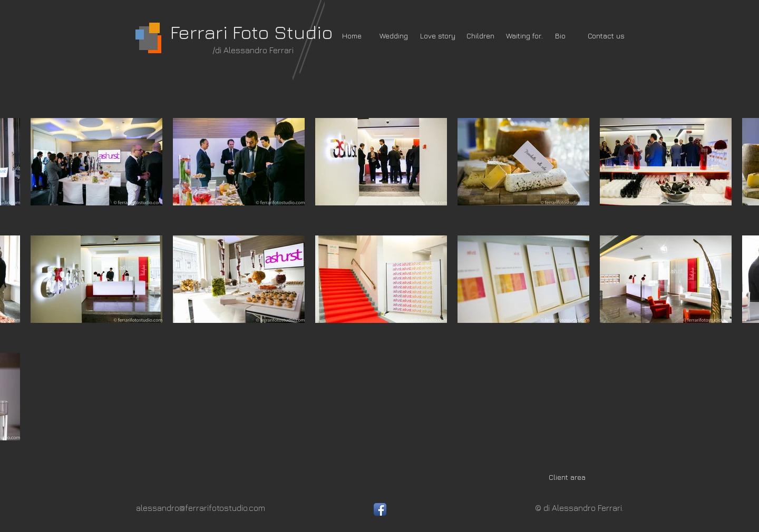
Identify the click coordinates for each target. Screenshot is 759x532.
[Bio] (560, 36)
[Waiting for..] (525, 36)
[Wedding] (394, 36)
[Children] (480, 36)
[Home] (352, 36)
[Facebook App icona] (380, 509)
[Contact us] (606, 36)
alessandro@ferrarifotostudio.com (201, 508)
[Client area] (567, 477)
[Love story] (437, 36)
